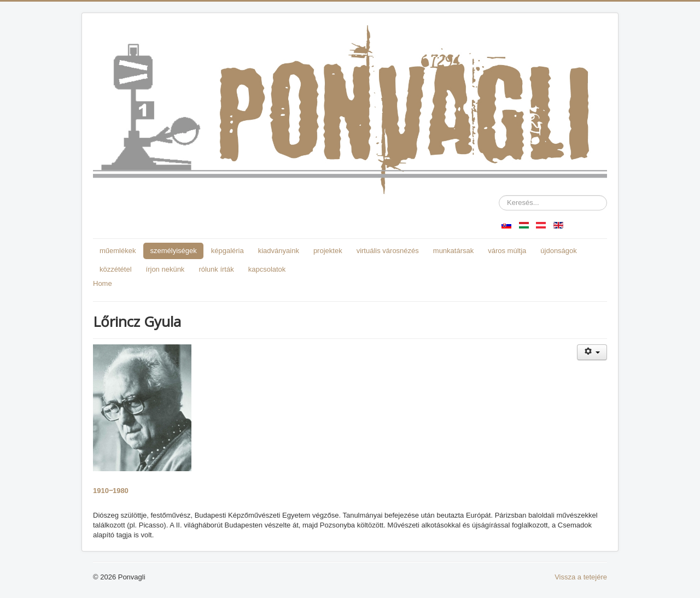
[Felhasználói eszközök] (592, 352)
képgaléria (227, 251)
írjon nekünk (165, 269)
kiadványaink (279, 251)
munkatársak (453, 251)
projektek (328, 251)
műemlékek (118, 251)
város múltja (507, 251)
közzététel (116, 269)
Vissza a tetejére (581, 577)
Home (103, 283)
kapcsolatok (267, 269)
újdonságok (559, 251)
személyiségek (173, 251)
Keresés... (499, 195)
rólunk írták (216, 269)
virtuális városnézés (388, 251)
